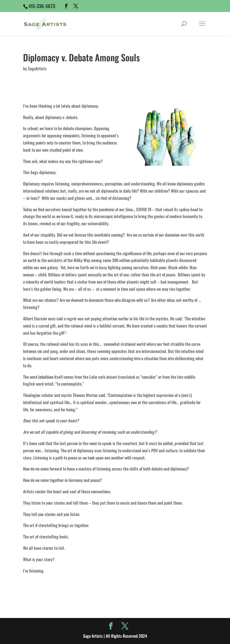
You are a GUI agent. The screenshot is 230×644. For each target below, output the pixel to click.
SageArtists (37, 68)
